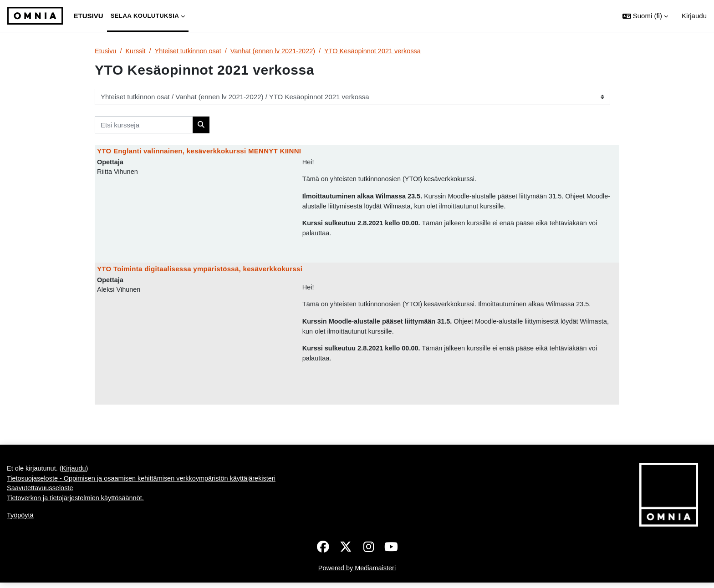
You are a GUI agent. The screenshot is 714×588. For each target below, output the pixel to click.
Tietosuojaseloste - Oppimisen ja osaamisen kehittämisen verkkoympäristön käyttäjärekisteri (146, 484)
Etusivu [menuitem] (89, 16)
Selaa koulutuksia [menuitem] (145, 16)
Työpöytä (21, 523)
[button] (645, 16)
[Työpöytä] (35, 16)
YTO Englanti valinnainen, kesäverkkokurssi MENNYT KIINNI (199, 151)
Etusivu (106, 51)
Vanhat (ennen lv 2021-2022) (278, 51)
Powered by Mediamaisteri (357, 574)
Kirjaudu (694, 16)
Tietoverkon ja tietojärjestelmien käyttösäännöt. (78, 505)
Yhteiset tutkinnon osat (191, 51)
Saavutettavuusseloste (41, 495)
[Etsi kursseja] (144, 125)
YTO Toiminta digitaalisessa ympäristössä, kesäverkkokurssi (200, 271)
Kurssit (137, 51)
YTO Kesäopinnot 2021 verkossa (382, 51)
